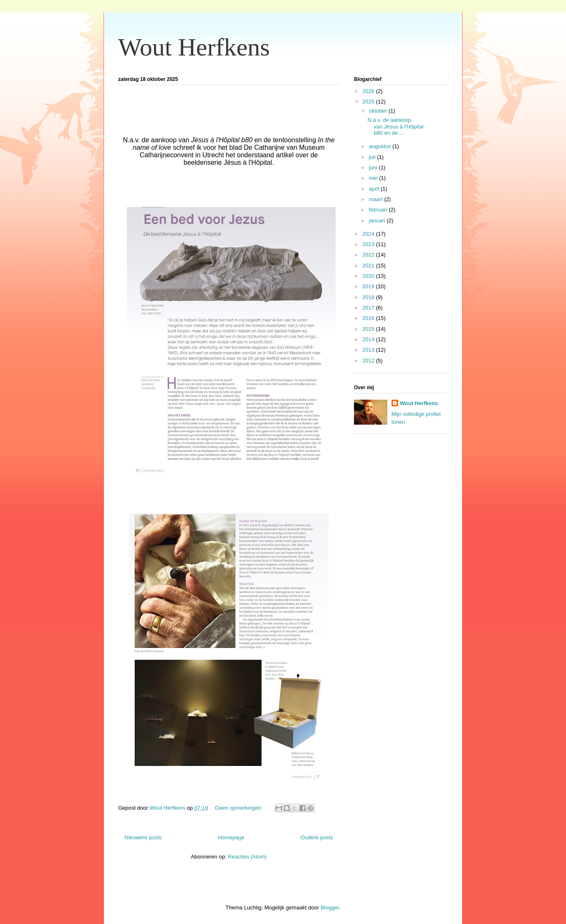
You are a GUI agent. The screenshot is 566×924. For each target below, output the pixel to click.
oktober (379, 111)
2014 (369, 339)
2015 (369, 329)
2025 (369, 102)
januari (378, 220)
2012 (369, 361)
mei (374, 178)
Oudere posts (317, 837)
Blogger (330, 908)
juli (373, 157)
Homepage (231, 837)
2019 (369, 286)
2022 (369, 255)
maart (377, 199)
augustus (381, 146)
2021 (369, 266)
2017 (369, 308)
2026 (369, 91)
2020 (369, 276)
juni (374, 167)
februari (379, 210)
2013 (369, 350)
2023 (369, 244)
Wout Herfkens (194, 47)
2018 (369, 297)
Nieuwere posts (143, 837)
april (375, 189)
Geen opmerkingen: (240, 808)
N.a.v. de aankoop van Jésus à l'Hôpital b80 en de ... (395, 126)
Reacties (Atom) (247, 857)
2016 (369, 318)
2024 (369, 234)
